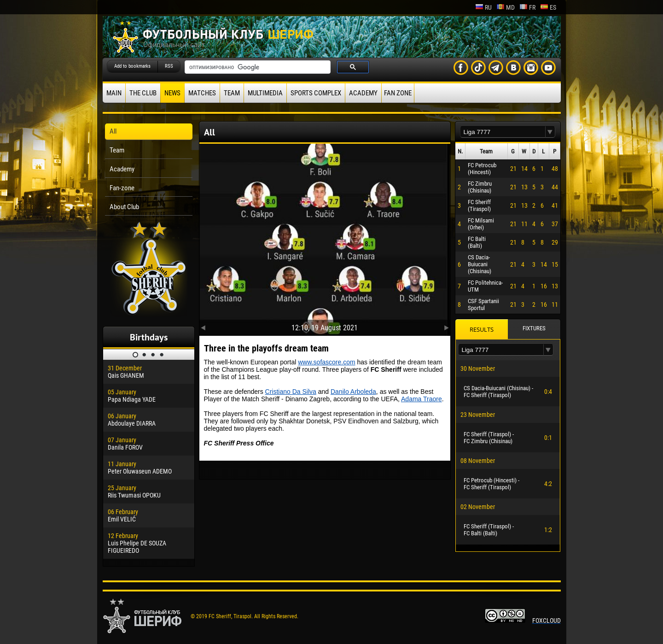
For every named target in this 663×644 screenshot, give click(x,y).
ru (483, 7)
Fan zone (398, 93)
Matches (202, 93)
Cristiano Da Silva (291, 392)
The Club (143, 93)
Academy (363, 93)
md (506, 7)
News (172, 93)
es (548, 7)
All (113, 131)
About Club (124, 207)
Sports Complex (316, 93)
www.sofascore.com (326, 362)
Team (232, 93)
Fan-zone (122, 188)
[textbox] (503, 132)
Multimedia (265, 93)
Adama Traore (422, 399)
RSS (169, 66)
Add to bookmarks (132, 66)
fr (527, 7)
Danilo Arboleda (353, 392)
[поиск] (257, 67)
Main (114, 93)
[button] (550, 132)
